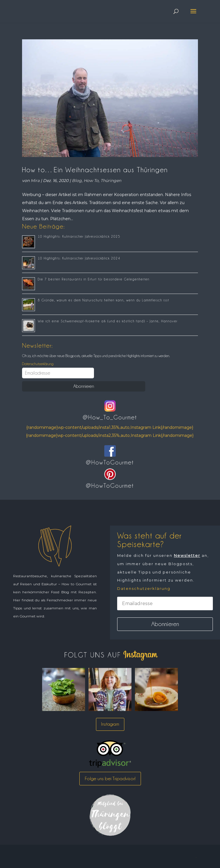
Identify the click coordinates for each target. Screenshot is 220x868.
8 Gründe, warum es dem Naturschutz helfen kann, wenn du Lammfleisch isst (104, 300)
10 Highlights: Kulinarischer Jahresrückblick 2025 (79, 237)
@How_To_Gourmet (110, 417)
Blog (77, 181)
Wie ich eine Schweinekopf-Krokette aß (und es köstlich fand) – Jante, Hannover (108, 321)
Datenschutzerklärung (38, 364)
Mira (35, 181)
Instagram (110, 724)
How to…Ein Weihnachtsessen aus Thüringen (95, 170)
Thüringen (111, 181)
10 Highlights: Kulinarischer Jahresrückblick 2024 (79, 258)
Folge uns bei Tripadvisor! (110, 778)
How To (91, 181)
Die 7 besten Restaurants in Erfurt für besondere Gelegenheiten (94, 279)
